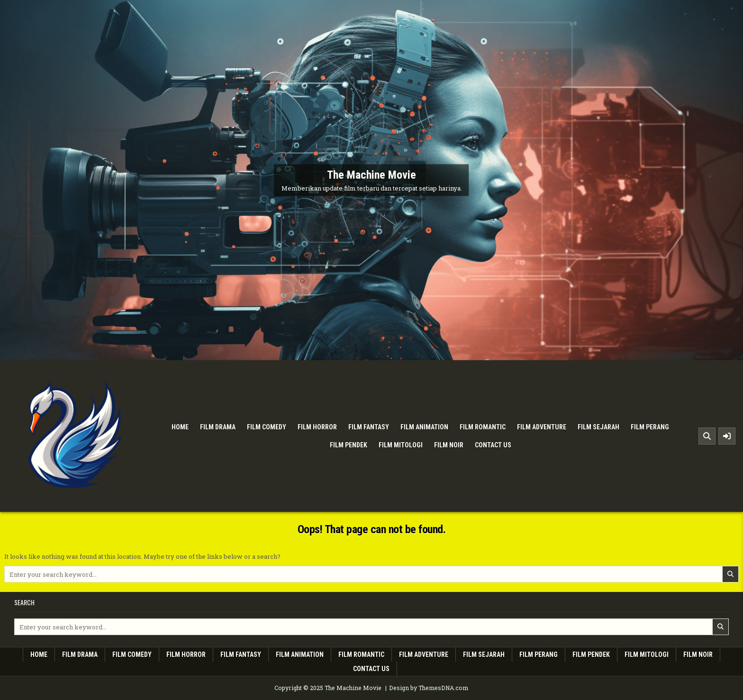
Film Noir (449, 445)
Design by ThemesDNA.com (429, 688)
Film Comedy (267, 427)
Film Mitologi (401, 445)
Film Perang (650, 427)
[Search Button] (707, 436)
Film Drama (218, 427)
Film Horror (317, 427)
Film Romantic (483, 427)
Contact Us (493, 445)
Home (180, 427)
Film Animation (424, 427)
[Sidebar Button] (727, 436)
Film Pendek (349, 445)
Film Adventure (542, 427)
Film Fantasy (369, 427)
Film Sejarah (598, 427)
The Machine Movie (371, 175)
